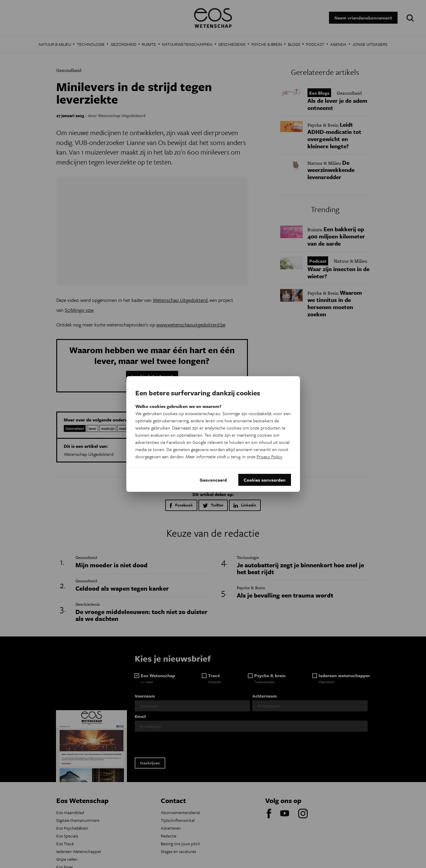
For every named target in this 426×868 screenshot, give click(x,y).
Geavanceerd (213, 480)
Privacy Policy (269, 456)
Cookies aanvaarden (265, 480)
